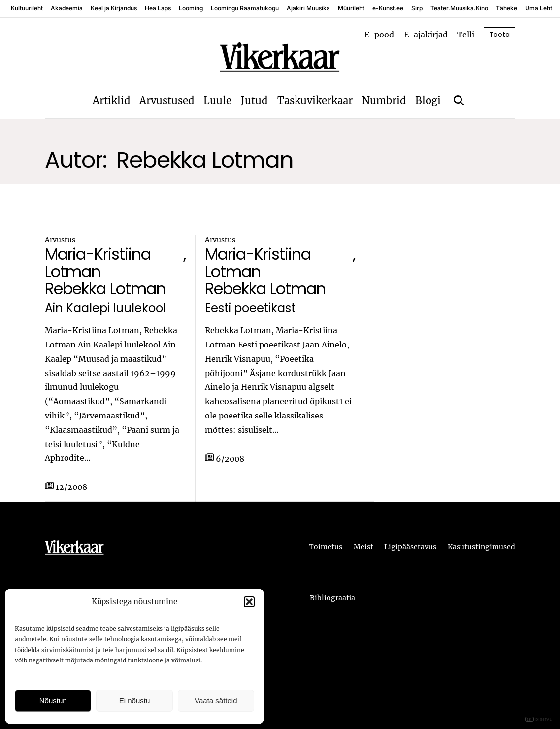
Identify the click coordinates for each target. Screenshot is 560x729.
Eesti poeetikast (250, 308)
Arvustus (60, 240)
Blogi (428, 100)
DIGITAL (539, 719)
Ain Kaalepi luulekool (105, 308)
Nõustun (53, 701)
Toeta (499, 35)
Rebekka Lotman (105, 289)
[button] (249, 602)
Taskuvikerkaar (315, 100)
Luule (217, 100)
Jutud (254, 100)
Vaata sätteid (216, 701)
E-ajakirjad (426, 35)
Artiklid (111, 100)
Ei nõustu (135, 701)
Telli (466, 35)
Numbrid (384, 100)
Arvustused (167, 100)
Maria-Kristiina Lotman (98, 263)
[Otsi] (459, 100)
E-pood (379, 35)
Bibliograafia (332, 598)
